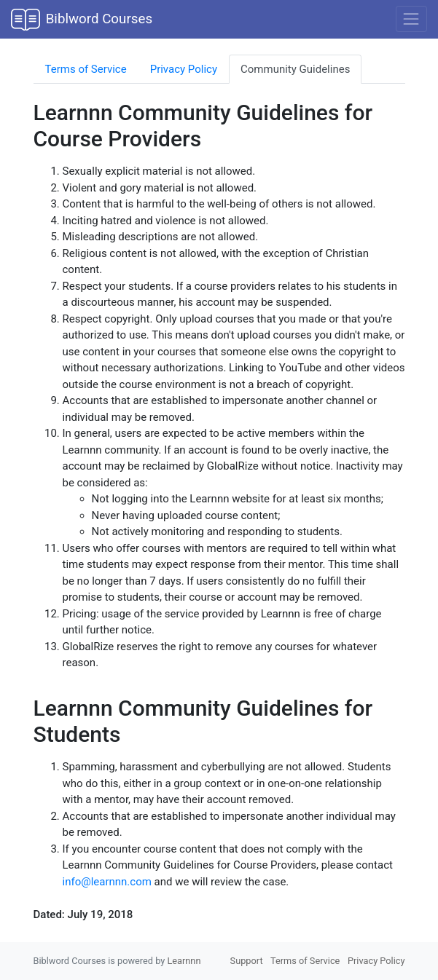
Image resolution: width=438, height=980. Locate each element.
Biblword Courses (82, 20)
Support (247, 961)
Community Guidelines (295, 69)
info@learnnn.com (107, 882)
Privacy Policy (184, 69)
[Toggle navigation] (411, 19)
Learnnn (184, 961)
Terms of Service (86, 69)
